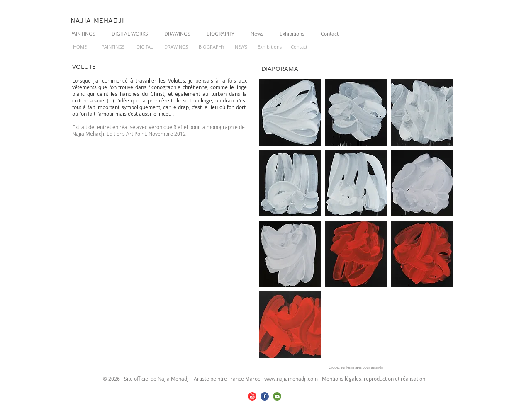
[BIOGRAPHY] (211, 47)
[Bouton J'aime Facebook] (410, 32)
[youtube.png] (252, 396)
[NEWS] (241, 47)
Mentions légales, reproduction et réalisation (374, 379)
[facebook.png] (265, 396)
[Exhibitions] (270, 47)
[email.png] (277, 396)
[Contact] (299, 47)
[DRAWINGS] (176, 47)
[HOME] (80, 47)
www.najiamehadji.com (291, 379)
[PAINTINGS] (113, 47)
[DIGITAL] (145, 47)
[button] (290, 112)
